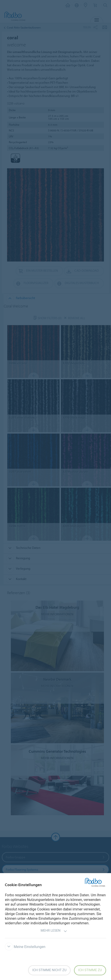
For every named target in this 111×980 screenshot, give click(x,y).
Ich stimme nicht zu (49, 970)
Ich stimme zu (90, 970)
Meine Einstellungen (25, 947)
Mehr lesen (54, 931)
